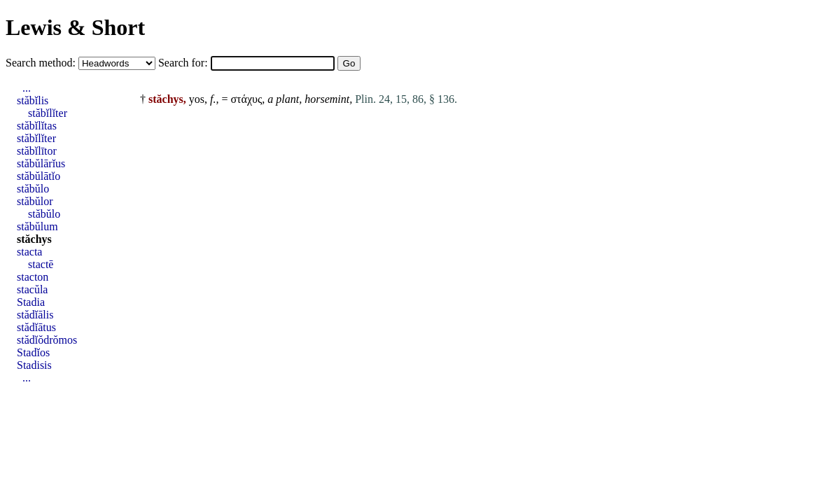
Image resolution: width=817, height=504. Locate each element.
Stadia (31, 302)
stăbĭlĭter (48, 113)
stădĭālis (35, 315)
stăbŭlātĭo (39, 176)
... (27, 88)
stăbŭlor (35, 201)
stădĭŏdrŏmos (47, 340)
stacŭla (32, 289)
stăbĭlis (33, 100)
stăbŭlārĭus (41, 163)
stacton (33, 277)
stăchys (34, 239)
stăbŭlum (37, 226)
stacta (29, 252)
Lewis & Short (75, 27)
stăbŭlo (33, 189)
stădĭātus (36, 327)
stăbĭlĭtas (37, 126)
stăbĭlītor (37, 151)
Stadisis (34, 365)
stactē (41, 264)
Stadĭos (33, 352)
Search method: (42, 63)
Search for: (184, 63)
